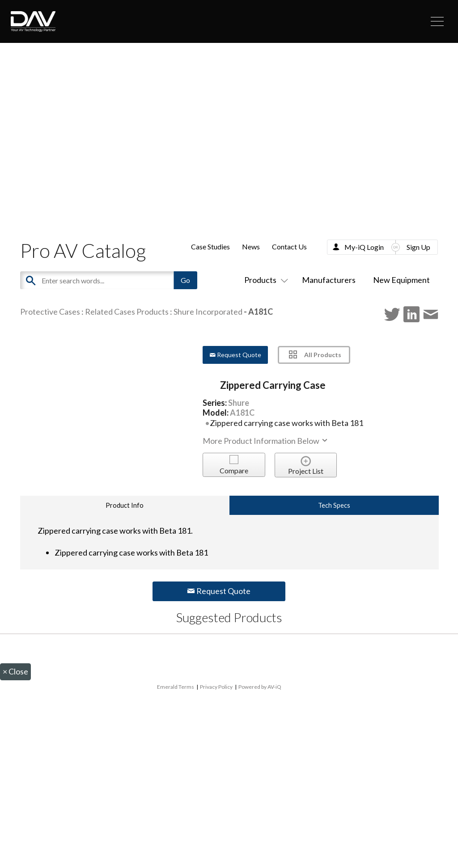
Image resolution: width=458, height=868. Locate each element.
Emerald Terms (176, 687)
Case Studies (210, 246)
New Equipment (401, 280)
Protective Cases (50, 312)
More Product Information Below (266, 441)
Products (264, 280)
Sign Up (418, 247)
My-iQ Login (364, 247)
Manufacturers (329, 280)
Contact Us (289, 246)
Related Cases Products (127, 312)
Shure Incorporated (208, 312)
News (251, 246)
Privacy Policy (216, 687)
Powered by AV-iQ (260, 687)
